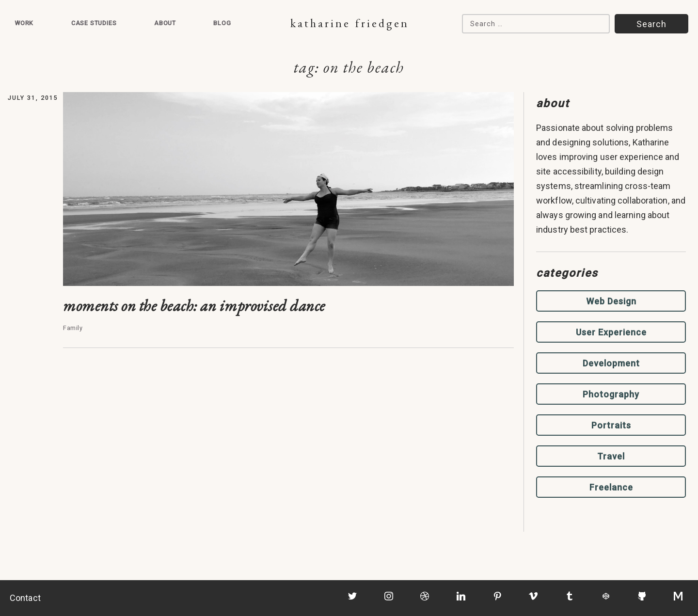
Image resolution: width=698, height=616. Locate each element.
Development (611, 363)
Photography (611, 394)
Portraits (611, 425)
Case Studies (94, 23)
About (165, 23)
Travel (611, 456)
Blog (222, 23)
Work (24, 23)
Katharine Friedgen (350, 23)
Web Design (611, 301)
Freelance (611, 487)
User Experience (611, 332)
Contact (25, 598)
